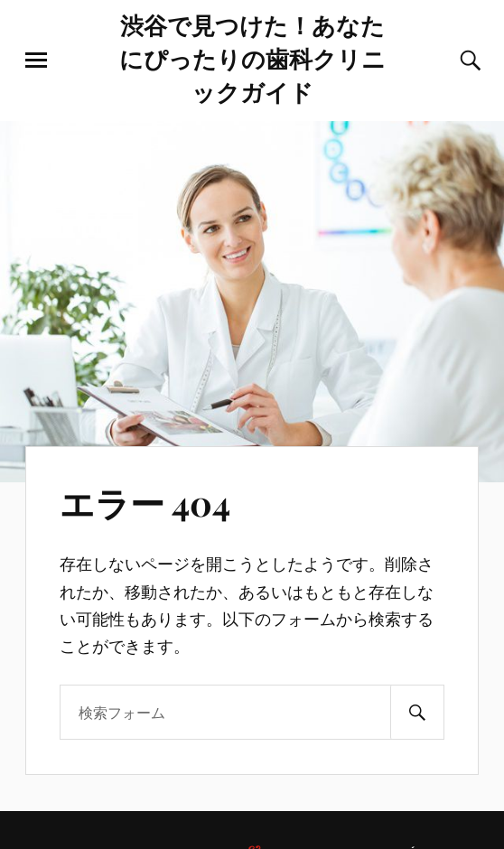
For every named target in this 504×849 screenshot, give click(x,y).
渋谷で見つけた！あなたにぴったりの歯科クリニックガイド (252, 58)
